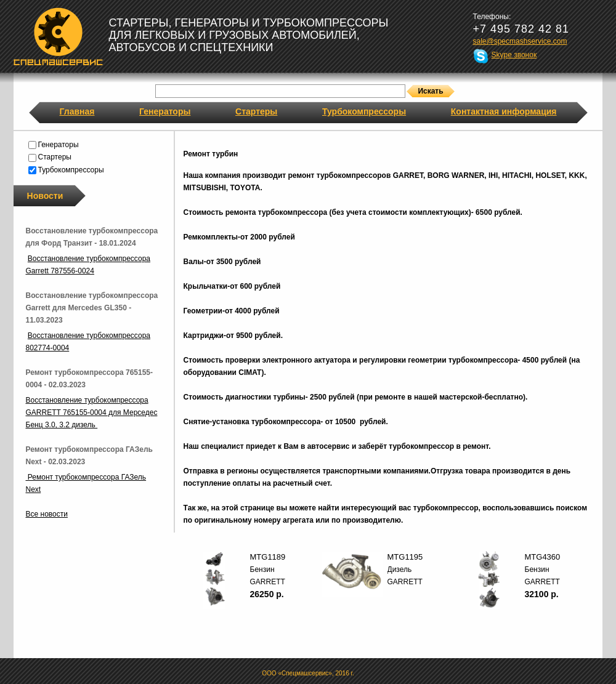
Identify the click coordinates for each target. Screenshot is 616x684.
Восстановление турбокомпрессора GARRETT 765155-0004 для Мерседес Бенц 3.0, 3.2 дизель (92, 412)
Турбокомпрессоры (364, 111)
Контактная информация (504, 111)
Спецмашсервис (58, 36)
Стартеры (256, 111)
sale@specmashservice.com (520, 41)
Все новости (47, 514)
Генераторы (165, 111)
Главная (77, 111)
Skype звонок (514, 55)
